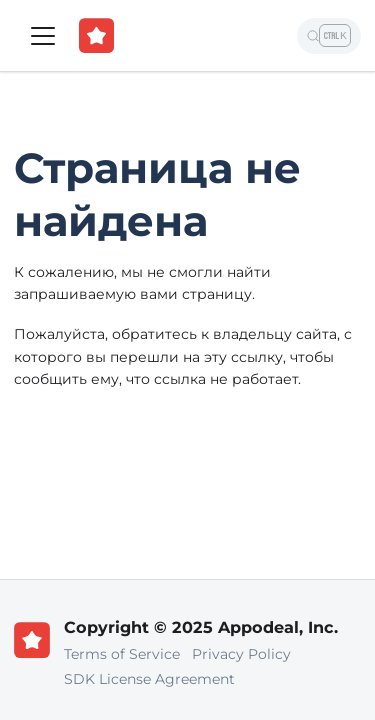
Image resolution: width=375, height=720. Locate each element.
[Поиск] (329, 36)
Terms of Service (122, 654)
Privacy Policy (241, 654)
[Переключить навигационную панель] (43, 36)
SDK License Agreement (149, 679)
